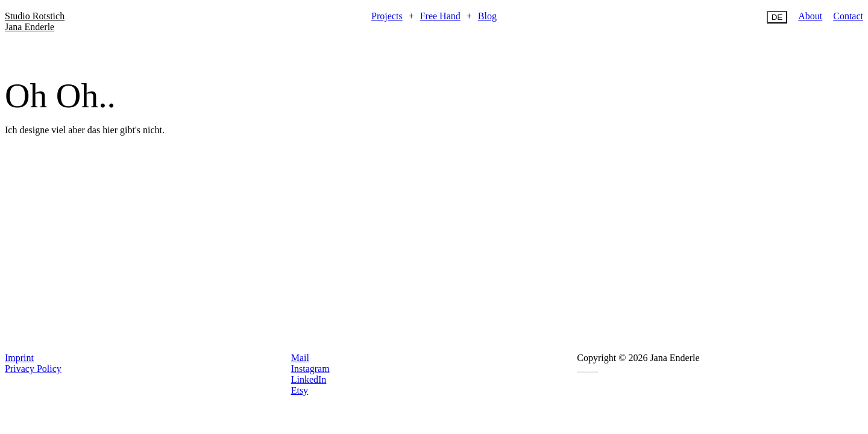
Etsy (300, 390)
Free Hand (440, 16)
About (810, 16)
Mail (300, 358)
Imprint (19, 358)
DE (777, 17)
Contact (848, 16)
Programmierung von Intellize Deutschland (587, 371)
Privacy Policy (33, 369)
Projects (387, 16)
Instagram (310, 369)
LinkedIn (309, 379)
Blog (487, 16)
